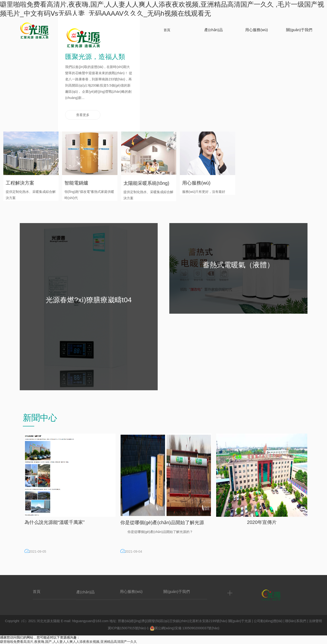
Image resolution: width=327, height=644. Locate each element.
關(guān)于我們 (176, 592)
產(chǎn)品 (85, 592)
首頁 (37, 592)
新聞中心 (40, 418)
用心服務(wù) (131, 592)
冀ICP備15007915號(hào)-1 (128, 628)
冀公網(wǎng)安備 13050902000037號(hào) (185, 628)
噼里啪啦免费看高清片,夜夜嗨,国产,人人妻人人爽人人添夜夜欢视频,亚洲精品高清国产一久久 (68, 642)
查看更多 (83, 115)
